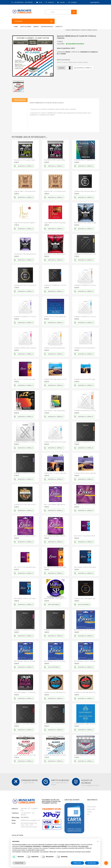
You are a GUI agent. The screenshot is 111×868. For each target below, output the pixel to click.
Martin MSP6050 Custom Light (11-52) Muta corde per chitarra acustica (66, 596)
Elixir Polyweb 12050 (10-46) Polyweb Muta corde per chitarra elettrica (35, 596)
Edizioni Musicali (70, 21)
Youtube (62, 2)
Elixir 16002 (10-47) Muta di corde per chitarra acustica (91, 502)
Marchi (59, 21)
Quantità (61, 65)
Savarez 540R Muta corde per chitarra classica (28, 753)
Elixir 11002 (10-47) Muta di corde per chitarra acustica (31, 533)
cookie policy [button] (85, 846)
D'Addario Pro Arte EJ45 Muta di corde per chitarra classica (92, 690)
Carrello (89, 809)
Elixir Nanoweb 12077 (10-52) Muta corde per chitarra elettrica (63, 659)
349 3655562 (25, 815)
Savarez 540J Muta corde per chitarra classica (58, 753)
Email (40, 2)
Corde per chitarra (31, 28)
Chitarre (20, 28)
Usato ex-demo (49, 21)
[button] (98, 841)
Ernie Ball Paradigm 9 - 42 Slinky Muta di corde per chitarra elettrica (35, 690)
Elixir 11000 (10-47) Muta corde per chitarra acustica (60, 533)
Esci (88, 812)
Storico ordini (91, 807)
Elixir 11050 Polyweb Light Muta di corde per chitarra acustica (63, 502)
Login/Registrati (95, 2)
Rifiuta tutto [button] (77, 863)
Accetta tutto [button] (92, 863)
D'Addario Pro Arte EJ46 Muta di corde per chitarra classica (62, 690)
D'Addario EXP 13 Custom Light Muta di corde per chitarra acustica (65, 471)
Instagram (74, 2)
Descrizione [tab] (20, 98)
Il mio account (91, 804)
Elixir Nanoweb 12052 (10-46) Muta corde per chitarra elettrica (33, 659)
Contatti (82, 21)
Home (39, 21)
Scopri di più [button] (19, 863)
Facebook (51, 2)
